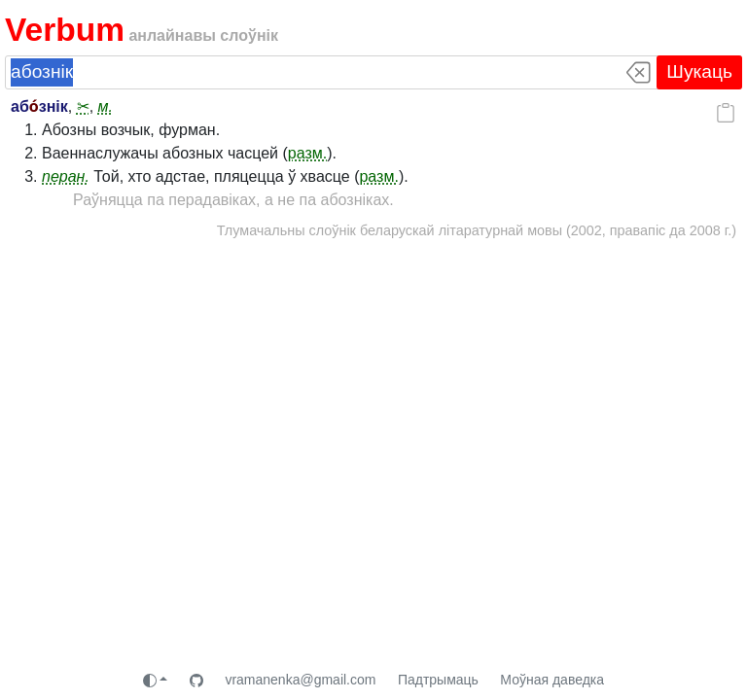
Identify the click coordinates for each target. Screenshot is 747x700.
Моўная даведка (552, 680)
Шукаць (699, 71)
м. (106, 106)
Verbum (65, 30)
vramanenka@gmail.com (300, 680)
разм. (307, 153)
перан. (66, 176)
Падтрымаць (438, 680)
